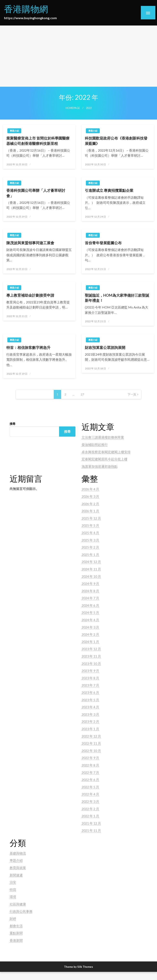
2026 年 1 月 (90, 511)
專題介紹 (14, 131)
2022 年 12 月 (91, 736)
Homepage (73, 108)
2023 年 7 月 (90, 685)
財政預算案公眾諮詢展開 (105, 347)
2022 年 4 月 (90, 794)
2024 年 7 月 (90, 598)
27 (82, 394)
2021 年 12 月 (91, 823)
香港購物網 (26, 9)
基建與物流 (18, 853)
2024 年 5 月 (90, 612)
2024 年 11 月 (91, 569)
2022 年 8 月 (90, 765)
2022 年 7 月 (90, 772)
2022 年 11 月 (91, 743)
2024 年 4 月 (90, 620)
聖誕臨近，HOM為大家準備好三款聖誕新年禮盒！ (117, 298)
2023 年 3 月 (90, 714)
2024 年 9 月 (90, 583)
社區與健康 (18, 904)
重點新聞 (16, 933)
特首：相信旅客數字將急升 (28, 347)
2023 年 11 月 (91, 656)
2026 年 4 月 (90, 489)
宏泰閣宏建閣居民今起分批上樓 (104, 459)
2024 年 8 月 (90, 591)
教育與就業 (18, 868)
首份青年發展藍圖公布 (103, 243)
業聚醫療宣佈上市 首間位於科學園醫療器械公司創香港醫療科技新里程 (38, 141)
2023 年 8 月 (90, 678)
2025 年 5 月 (90, 525)
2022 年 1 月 (90, 816)
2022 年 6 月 (90, 780)
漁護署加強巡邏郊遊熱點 (100, 466)
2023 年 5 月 (90, 700)
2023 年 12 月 (91, 649)
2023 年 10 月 (91, 663)
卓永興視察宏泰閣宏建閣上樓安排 (106, 452)
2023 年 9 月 (90, 671)
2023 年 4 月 (90, 707)
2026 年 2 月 (90, 504)
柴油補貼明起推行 (95, 444)
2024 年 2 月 (90, 634)
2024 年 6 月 (90, 605)
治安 (13, 882)
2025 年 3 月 (90, 540)
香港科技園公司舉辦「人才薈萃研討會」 (36, 193)
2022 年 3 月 (90, 801)
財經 (13, 918)
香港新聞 (16, 940)
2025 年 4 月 (90, 533)
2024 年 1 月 (90, 642)
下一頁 (132, 394)
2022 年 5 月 (90, 787)
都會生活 (16, 926)
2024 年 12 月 (91, 562)
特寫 (13, 890)
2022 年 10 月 (91, 751)
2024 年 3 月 (90, 627)
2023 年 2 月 (90, 721)
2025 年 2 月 (90, 547)
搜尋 (12, 424)
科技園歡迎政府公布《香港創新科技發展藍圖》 (116, 141)
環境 (13, 897)
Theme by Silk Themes (78, 967)
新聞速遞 (16, 875)
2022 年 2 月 (90, 809)
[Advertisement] (78, 56)
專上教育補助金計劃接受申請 (30, 295)
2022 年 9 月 (90, 758)
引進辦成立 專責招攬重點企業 (109, 190)
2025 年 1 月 (90, 554)
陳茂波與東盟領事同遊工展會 (30, 243)
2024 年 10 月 (91, 576)
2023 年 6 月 (90, 692)
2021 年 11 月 (91, 830)
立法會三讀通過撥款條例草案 (103, 437)
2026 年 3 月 (90, 496)
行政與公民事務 (21, 911)
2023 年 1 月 (90, 729)
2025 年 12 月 (91, 518)
